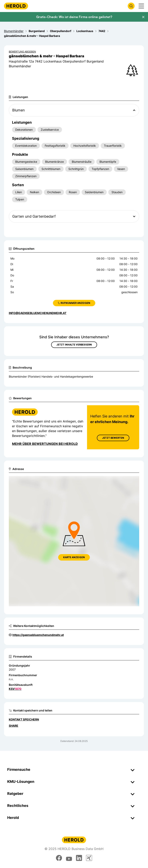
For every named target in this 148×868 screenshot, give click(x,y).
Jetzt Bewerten (113, 438)
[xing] (89, 858)
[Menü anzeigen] (141, 6)
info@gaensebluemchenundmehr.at (38, 313)
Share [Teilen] (14, 726)
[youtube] (69, 858)
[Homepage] (16, 6)
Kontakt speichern (24, 719)
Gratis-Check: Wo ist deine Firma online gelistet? (74, 17)
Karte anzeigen (74, 557)
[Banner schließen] (143, 17)
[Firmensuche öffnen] (131, 6)
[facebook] (59, 858)
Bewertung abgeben (22, 52)
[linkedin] (79, 858)
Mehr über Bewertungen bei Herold (45, 444)
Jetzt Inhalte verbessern (74, 345)
